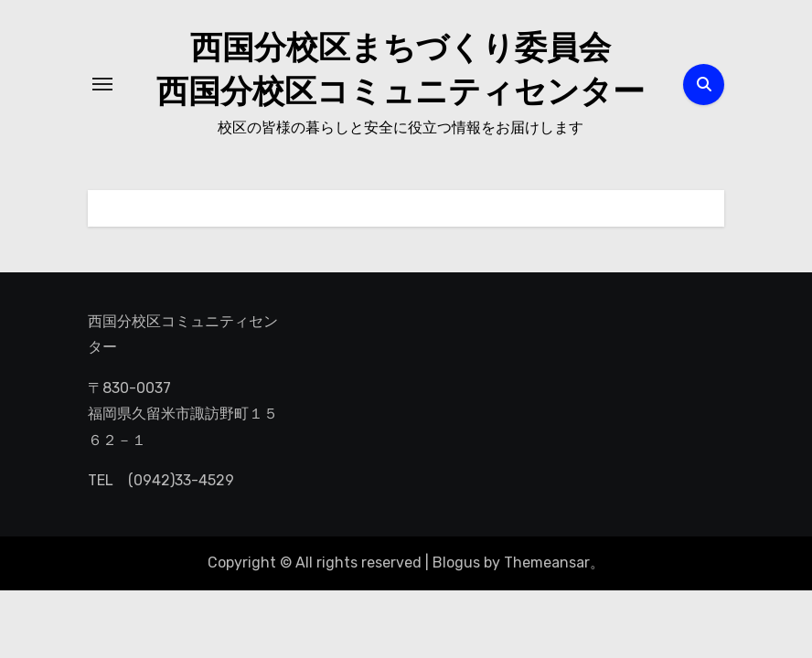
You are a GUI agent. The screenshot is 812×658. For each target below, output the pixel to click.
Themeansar (547, 562)
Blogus (456, 562)
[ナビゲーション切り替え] (102, 84)
